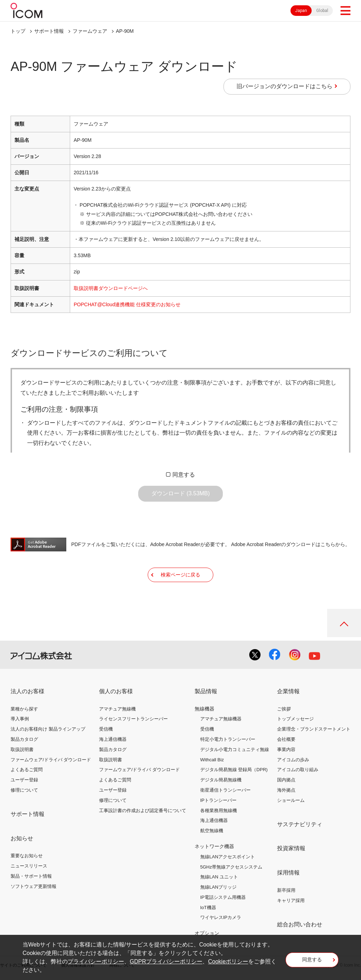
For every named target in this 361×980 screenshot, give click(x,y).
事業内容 (286, 749)
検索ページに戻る (180, 575)
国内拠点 (286, 780)
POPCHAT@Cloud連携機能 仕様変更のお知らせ (127, 304)
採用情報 (288, 873)
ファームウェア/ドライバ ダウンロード (51, 760)
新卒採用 (286, 890)
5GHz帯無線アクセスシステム (231, 867)
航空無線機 (212, 831)
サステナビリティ (300, 824)
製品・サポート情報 (31, 876)
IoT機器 (208, 908)
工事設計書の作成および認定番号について (143, 810)
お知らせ (22, 838)
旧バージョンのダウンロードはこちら (284, 86)
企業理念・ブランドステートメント (314, 729)
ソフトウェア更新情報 (33, 886)
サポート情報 (49, 31)
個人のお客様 (116, 691)
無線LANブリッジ (218, 887)
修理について (24, 790)
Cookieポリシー (228, 961)
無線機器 (204, 709)
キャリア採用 (291, 900)
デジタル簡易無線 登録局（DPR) (234, 770)
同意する (184, 475)
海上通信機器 (113, 739)
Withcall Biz (212, 760)
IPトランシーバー (218, 800)
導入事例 (20, 719)
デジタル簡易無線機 (221, 780)
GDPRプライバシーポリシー (166, 961)
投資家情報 (291, 848)
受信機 (106, 729)
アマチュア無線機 (117, 709)
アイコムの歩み (293, 760)
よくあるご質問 (27, 770)
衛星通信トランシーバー (225, 790)
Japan (301, 11)
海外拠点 (286, 790)
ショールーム (291, 800)
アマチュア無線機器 (221, 719)
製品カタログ (24, 739)
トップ (18, 31)
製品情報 (206, 691)
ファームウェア (90, 31)
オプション (207, 933)
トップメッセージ (295, 719)
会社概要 (286, 739)
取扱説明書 (22, 749)
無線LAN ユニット (219, 877)
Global (322, 11)
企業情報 (288, 691)
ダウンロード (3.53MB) (180, 493)
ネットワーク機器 (214, 846)
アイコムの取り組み (298, 770)
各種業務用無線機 (219, 810)
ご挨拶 (284, 709)
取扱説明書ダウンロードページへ (111, 288)
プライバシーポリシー (96, 961)
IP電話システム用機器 (223, 897)
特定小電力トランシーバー (228, 739)
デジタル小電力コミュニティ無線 (235, 749)
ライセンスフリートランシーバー (133, 719)
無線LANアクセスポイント (228, 857)
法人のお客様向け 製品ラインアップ (48, 729)
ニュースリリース (29, 866)
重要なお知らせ (27, 856)
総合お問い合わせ (300, 924)
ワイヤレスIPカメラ (221, 917)
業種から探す (24, 709)
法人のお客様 (27, 691)
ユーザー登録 (24, 780)
